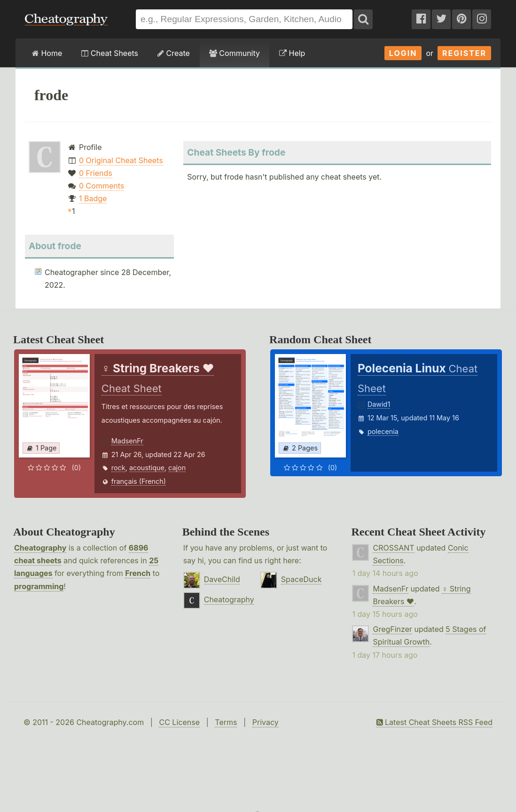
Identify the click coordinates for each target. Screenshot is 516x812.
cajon (177, 468)
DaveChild (222, 579)
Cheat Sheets (110, 53)
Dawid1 (379, 404)
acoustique (147, 468)
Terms (226, 722)
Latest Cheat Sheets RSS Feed (434, 722)
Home (47, 53)
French (138, 573)
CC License (179, 722)
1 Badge (93, 198)
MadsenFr (127, 441)
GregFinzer (392, 629)
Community (235, 53)
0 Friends (96, 173)
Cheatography (40, 548)
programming (39, 586)
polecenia (383, 431)
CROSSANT (393, 548)
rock (118, 468)
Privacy (266, 722)
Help (292, 53)
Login (403, 53)
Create (174, 53)
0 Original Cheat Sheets (121, 160)
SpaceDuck (301, 579)
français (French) (139, 481)
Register (464, 53)
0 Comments (102, 186)
